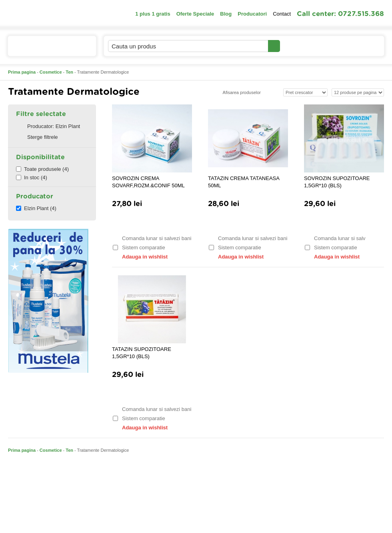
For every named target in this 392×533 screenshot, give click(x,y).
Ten (69, 72)
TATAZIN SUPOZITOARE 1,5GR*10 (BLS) (142, 353)
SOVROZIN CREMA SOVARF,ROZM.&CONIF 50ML (148, 182)
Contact (282, 14)
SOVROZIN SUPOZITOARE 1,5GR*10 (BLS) (337, 182)
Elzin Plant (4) (36, 208)
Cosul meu (357, 46)
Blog (226, 14)
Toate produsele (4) (42, 169)
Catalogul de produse (47, 49)
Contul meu (307, 46)
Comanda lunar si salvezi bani (152, 238)
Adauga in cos (151, 223)
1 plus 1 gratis (153, 14)
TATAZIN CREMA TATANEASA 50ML (244, 182)
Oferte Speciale (195, 14)
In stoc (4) (32, 177)
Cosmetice (51, 72)
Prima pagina (22, 72)
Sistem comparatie (139, 247)
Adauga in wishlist (140, 257)
